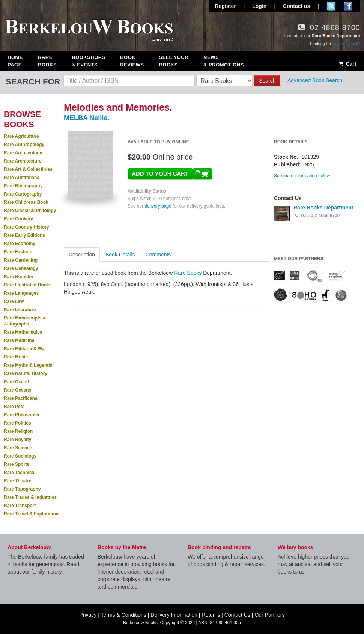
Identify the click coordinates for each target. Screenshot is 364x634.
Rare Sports (17, 464)
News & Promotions (224, 61)
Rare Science (18, 448)
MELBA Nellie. (86, 118)
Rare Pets (14, 407)
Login (259, 6)
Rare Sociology (20, 456)
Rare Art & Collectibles (28, 169)
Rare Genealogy (21, 268)
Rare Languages (21, 293)
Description (82, 255)
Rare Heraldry (19, 277)
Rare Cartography (23, 194)
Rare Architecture (23, 161)
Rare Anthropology (24, 145)
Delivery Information (174, 615)
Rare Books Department (323, 208)
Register (226, 6)
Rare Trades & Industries (30, 497)
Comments (158, 255)
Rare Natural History (26, 373)
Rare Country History (26, 227)
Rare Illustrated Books (28, 285)
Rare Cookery (18, 219)
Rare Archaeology (23, 153)
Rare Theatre (17, 481)
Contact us (296, 6)
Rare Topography (22, 489)
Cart (347, 64)
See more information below (302, 176)
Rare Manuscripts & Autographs (25, 321)
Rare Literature (20, 310)
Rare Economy (20, 244)
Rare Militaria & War (25, 349)
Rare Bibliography (23, 186)
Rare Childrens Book (26, 202)
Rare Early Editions (24, 235)
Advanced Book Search (315, 80)
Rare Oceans (17, 390)
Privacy (88, 615)
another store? (346, 44)
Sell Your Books (174, 61)
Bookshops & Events (88, 61)
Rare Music (16, 357)
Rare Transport (20, 506)
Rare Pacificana (20, 398)
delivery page (158, 206)
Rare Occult (16, 382)
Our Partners (269, 615)
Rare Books (47, 61)
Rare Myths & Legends (28, 365)
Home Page (15, 61)
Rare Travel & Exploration (31, 514)
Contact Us (237, 615)
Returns (211, 615)
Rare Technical (20, 473)
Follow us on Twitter (331, 6)
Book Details (120, 255)
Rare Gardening (21, 260)
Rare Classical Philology (30, 211)
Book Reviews (132, 61)
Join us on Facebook (348, 6)
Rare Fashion (18, 252)
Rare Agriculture (21, 136)
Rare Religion (18, 431)
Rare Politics (17, 423)
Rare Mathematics (23, 332)
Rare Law (14, 301)
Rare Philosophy (22, 415)
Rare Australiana (22, 178)
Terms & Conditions (124, 615)
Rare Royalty (17, 440)
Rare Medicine (19, 340)
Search (267, 81)
